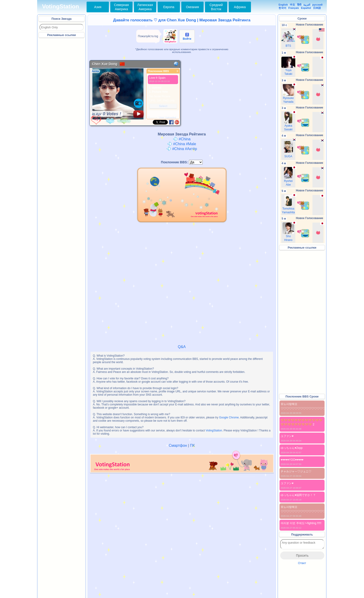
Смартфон (178, 445)
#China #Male (182, 144)
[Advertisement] (62, 109)
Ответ (302, 563)
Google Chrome (229, 417)
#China (182, 139)
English (283, 5)
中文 (292, 5)
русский (318, 5)
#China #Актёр (182, 149)
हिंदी (299, 5)
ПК (192, 445)
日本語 (317, 8)
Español (306, 8)
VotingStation (60, 6)
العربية (307, 5)
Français (294, 8)
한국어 (282, 8)
